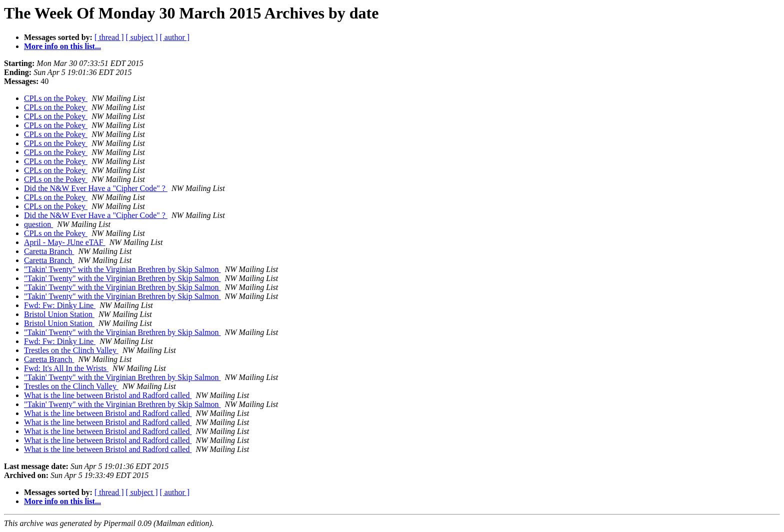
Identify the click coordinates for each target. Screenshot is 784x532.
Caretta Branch (49, 251)
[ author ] (175, 37)
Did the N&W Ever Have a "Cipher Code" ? (96, 188)
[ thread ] (109, 37)
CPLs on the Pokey (56, 98)
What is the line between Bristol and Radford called (108, 395)
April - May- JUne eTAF (65, 242)
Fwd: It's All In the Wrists (66, 368)
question (38, 224)
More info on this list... (62, 46)
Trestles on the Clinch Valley (71, 350)
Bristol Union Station (59, 314)
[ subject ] (142, 37)
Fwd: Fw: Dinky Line (60, 305)
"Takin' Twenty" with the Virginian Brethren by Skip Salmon (122, 269)
